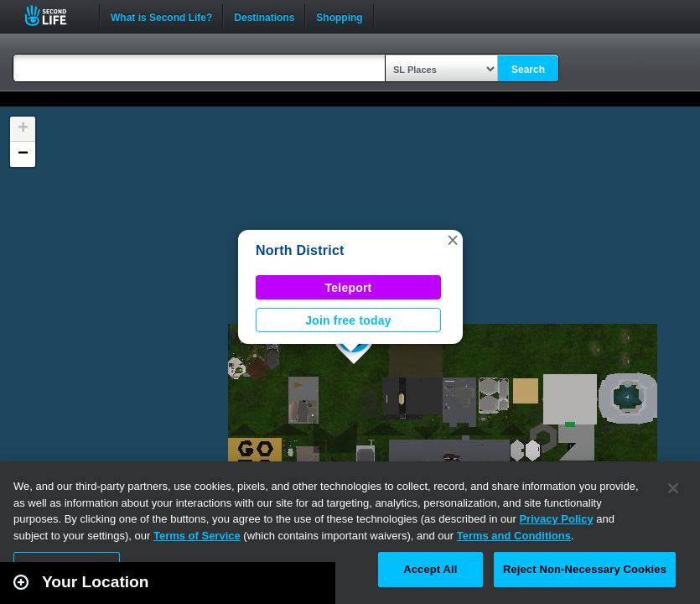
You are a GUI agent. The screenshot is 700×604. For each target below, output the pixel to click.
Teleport (349, 288)
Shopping (339, 16)
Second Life (55, 16)
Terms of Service (197, 536)
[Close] (673, 488)
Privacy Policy (556, 519)
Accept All (430, 569)
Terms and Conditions (514, 536)
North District (300, 250)
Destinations (264, 16)
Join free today (348, 320)
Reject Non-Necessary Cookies (585, 569)
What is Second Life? (161, 16)
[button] (453, 240)
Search (528, 70)
